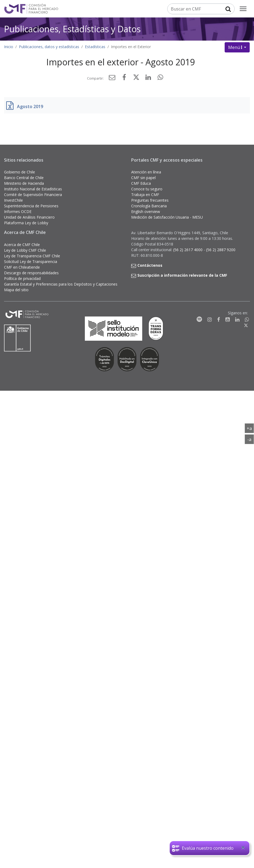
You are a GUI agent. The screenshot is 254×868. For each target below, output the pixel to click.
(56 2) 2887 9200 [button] (221, 250)
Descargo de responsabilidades (31, 273)
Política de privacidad (22, 278)
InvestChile (13, 200)
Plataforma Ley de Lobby (26, 223)
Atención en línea (146, 172)
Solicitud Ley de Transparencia (31, 262)
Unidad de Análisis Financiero (29, 217)
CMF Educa (141, 183)
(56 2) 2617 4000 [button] (188, 250)
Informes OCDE (18, 211)
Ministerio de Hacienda (24, 183)
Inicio (9, 47)
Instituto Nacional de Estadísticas (33, 189)
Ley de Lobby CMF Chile (25, 250)
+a (250, 428)
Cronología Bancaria (149, 206)
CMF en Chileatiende (22, 267)
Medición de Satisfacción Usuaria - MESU (167, 217)
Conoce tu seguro (147, 189)
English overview (146, 211)
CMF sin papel (143, 178)
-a (251, 439)
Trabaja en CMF (145, 195)
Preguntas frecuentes (150, 200)
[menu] (243, 9)
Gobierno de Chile (20, 172)
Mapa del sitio (16, 290)
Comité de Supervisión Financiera (33, 195)
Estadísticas (95, 47)
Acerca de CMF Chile (22, 245)
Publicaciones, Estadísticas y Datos (72, 29)
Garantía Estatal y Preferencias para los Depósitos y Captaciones (61, 284)
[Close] (243, 848)
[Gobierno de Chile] (18, 338)
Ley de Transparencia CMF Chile (32, 256)
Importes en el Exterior (131, 47)
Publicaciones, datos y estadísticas (49, 47)
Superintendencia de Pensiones (31, 206)
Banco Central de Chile (24, 178)
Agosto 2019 (30, 106)
